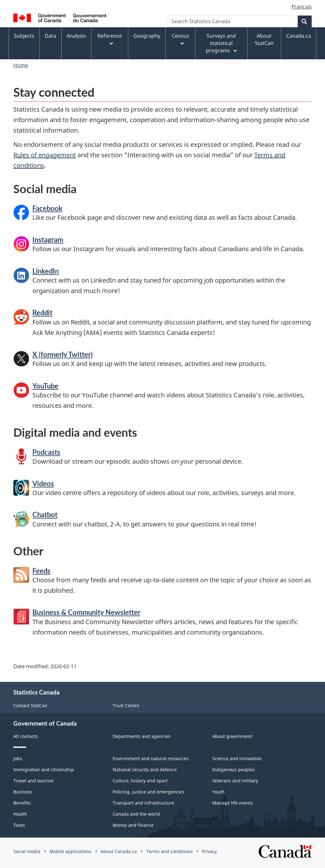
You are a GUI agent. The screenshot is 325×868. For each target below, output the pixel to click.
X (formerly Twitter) (63, 354)
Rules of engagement (45, 155)
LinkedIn (46, 271)
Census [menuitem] (180, 39)
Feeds (41, 571)
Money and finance (133, 825)
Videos (43, 483)
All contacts (26, 736)
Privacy (209, 851)
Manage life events (233, 803)
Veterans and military (235, 781)
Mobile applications (70, 851)
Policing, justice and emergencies (149, 792)
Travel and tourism (33, 781)
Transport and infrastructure (143, 803)
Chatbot (45, 515)
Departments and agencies (142, 736)
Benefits (22, 803)
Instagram (48, 240)
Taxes (19, 825)
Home (21, 65)
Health (20, 814)
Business (23, 792)
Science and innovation (237, 758)
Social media (27, 851)
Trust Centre (126, 705)
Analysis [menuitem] (76, 36)
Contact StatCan (30, 705)
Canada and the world (136, 814)
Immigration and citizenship (44, 770)
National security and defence (145, 770)
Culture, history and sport (140, 781)
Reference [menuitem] (110, 39)
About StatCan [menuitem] (264, 39)
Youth (219, 792)
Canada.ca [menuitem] (299, 36)
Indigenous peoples (234, 770)
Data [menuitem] (50, 36)
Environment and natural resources (151, 758)
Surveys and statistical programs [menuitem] (222, 43)
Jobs (18, 758)
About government (232, 736)
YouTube (45, 386)
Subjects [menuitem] (24, 36)
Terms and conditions (169, 851)
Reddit (42, 313)
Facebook (47, 208)
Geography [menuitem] (147, 36)
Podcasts (46, 452)
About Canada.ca (119, 851)
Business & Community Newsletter (86, 612)
